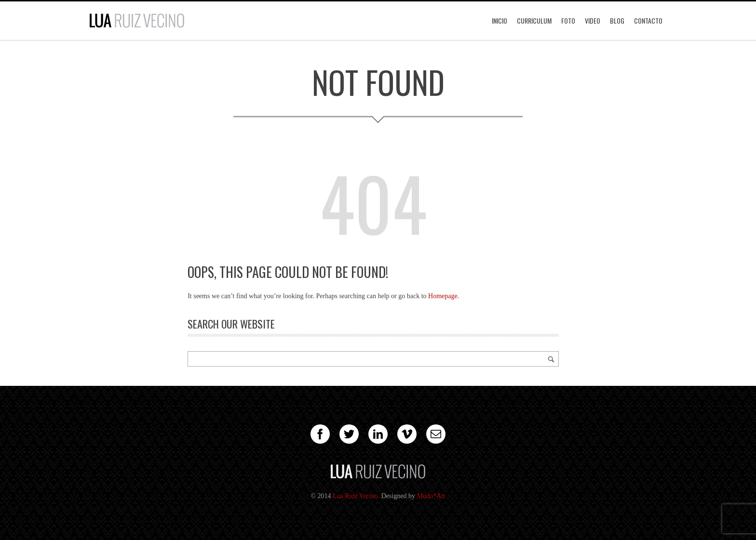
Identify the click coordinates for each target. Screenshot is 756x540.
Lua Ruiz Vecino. (356, 496)
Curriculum (534, 20)
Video (593, 20)
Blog (617, 20)
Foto (568, 20)
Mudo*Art (431, 496)
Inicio (499, 20)
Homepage (443, 296)
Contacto (648, 20)
